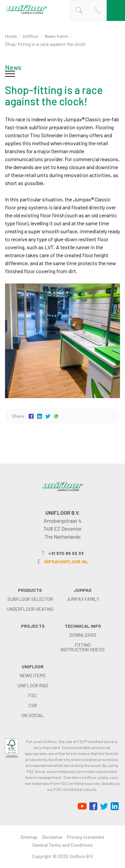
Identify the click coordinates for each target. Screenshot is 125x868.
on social (33, 715)
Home (11, 36)
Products (30, 590)
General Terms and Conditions (62, 845)
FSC (33, 695)
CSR (33, 705)
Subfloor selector (30, 599)
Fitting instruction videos (83, 647)
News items (56, 36)
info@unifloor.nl (66, 561)
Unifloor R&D (33, 685)
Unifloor (31, 36)
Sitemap (29, 837)
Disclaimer (52, 837)
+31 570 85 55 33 (66, 553)
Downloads (83, 635)
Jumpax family (83, 599)
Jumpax (83, 590)
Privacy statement (86, 837)
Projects (33, 626)
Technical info (83, 626)
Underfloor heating (30, 609)
